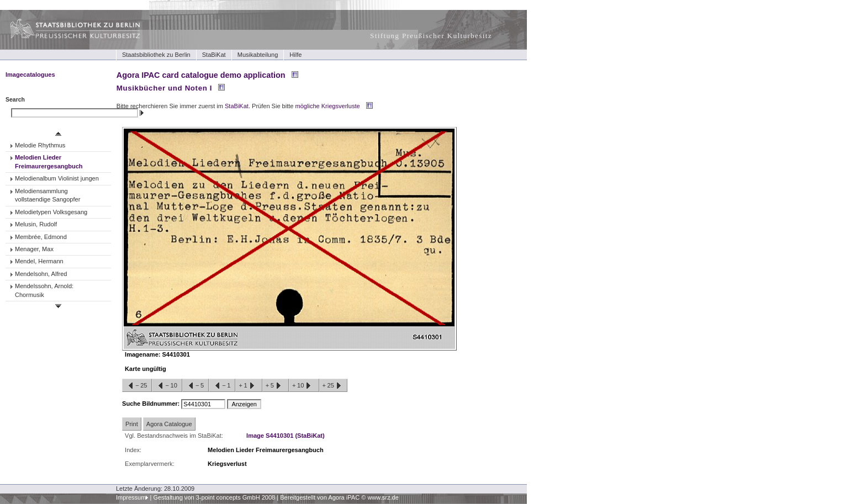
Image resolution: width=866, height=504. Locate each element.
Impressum (131, 497)
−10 (167, 386)
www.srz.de (383, 497)
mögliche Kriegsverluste (328, 106)
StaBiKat (214, 55)
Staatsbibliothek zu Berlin (156, 55)
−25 (137, 386)
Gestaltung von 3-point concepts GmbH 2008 (214, 497)
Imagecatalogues (30, 75)
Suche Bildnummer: (152, 404)
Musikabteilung (258, 55)
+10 (304, 386)
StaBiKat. (237, 106)
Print (132, 424)
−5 (196, 386)
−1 (222, 386)
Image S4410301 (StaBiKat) (286, 436)
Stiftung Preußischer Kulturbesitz (431, 36)
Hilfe (295, 55)
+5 (276, 386)
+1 (249, 386)
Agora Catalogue (169, 424)
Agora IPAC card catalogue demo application (201, 75)
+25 (333, 386)
